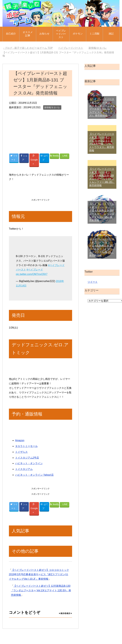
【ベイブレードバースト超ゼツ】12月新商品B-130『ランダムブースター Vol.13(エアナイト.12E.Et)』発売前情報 (41, 590)
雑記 (111, 34)
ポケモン (78, 34)
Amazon (20, 440)
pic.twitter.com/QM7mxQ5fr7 (32, 274)
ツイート (93, 282)
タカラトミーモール (26, 446)
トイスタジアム (24, 469)
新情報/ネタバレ (52, 107)
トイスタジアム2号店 (27, 458)
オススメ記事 (28, 34)
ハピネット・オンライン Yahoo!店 (34, 475)
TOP (28, 48)
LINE (65, 156)
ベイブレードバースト (61, 34)
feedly (54, 156)
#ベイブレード (35, 270)
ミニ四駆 (94, 34)
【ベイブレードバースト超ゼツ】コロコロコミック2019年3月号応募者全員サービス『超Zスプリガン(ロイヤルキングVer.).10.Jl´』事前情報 (39, 574)
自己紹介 (11, 34)
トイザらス (21, 452)
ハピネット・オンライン (29, 463)
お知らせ (44, 34)
